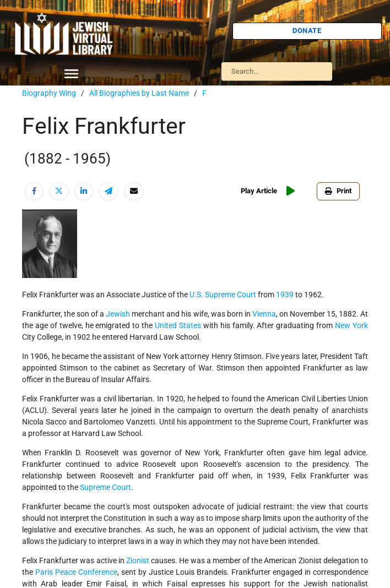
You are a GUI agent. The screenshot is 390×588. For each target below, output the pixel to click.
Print (338, 191)
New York (351, 325)
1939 (285, 295)
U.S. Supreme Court (223, 295)
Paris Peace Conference (76, 572)
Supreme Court (105, 487)
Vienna (264, 314)
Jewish (118, 314)
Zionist (138, 560)
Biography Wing (49, 93)
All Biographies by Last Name (139, 93)
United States (178, 325)
